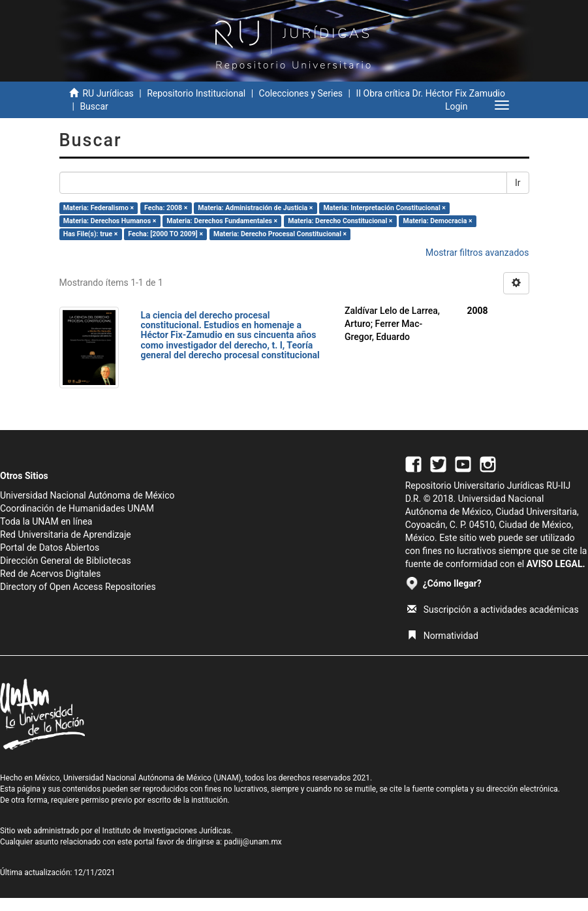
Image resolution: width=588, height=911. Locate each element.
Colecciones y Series (301, 93)
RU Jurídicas (108, 93)
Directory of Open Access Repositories (78, 587)
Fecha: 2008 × (166, 208)
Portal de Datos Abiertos (50, 548)
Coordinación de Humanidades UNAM (77, 508)
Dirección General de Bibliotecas (66, 561)
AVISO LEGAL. (556, 564)
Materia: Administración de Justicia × (255, 208)
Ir (518, 183)
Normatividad (443, 636)
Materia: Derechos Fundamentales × (222, 221)
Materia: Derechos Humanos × (110, 221)
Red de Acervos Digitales (50, 574)
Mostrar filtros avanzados (477, 253)
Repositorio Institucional (196, 93)
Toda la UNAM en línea (46, 521)
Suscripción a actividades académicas (493, 610)
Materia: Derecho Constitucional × (340, 221)
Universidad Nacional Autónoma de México (87, 495)
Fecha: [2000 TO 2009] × (165, 234)
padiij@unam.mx (253, 842)
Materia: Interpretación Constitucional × (384, 208)
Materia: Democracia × (437, 221)
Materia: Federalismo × (99, 208)
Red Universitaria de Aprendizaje (66, 534)
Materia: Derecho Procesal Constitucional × (280, 234)
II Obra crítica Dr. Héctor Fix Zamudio (430, 93)
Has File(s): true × (90, 234)
